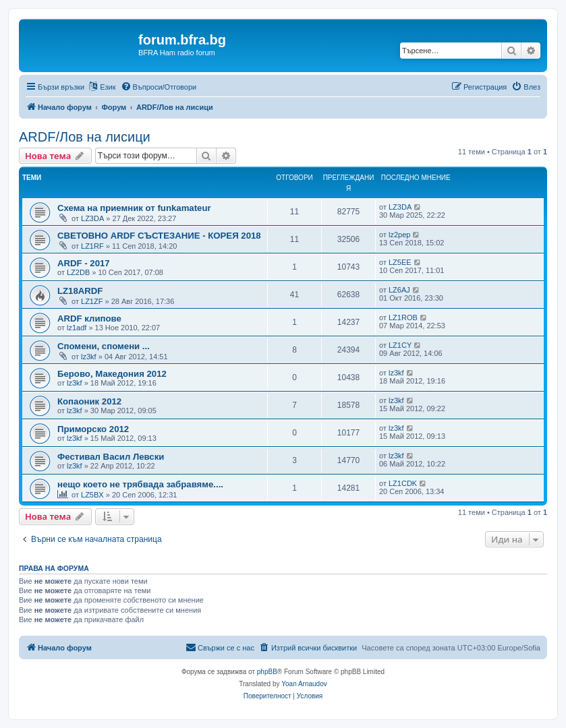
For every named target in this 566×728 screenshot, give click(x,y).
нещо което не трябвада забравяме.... (140, 484)
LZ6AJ (399, 290)
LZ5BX (92, 495)
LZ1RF (92, 246)
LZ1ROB (403, 317)
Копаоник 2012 (89, 401)
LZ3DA (92, 218)
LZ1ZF (92, 301)
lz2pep (399, 235)
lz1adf (77, 328)
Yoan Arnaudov (304, 684)
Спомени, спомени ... (104, 346)
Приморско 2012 (93, 429)
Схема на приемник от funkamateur (134, 208)
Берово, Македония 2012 (112, 374)
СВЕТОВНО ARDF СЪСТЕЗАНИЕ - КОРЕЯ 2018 (159, 236)
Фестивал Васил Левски (111, 457)
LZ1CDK (403, 483)
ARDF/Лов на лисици (85, 137)
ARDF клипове (89, 318)
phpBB (267, 672)
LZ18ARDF (80, 291)
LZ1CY (400, 345)
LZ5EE (400, 262)
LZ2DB (78, 272)
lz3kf (89, 357)
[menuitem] (159, 87)
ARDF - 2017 (84, 263)
